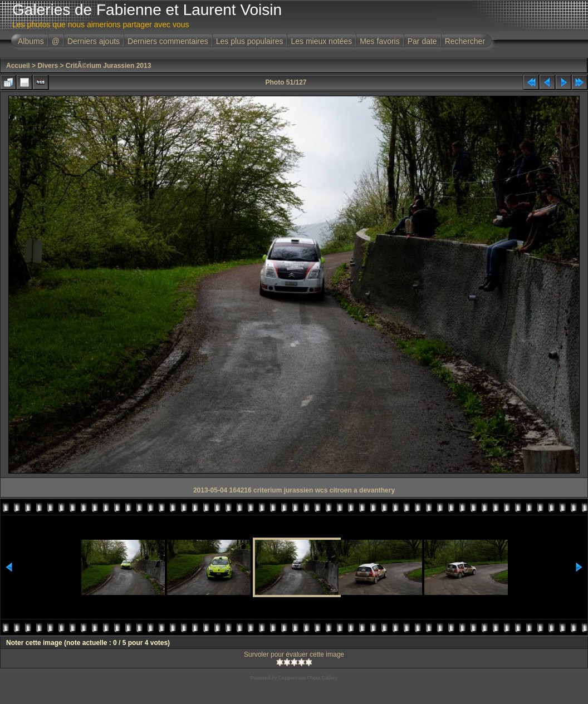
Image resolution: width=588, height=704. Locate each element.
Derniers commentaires (168, 41)
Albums (31, 41)
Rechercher (465, 41)
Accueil (18, 66)
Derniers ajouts (94, 41)
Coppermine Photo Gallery (308, 678)
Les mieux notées (321, 41)
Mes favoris (380, 41)
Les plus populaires (250, 41)
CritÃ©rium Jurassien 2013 (109, 66)
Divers (48, 66)
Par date (422, 41)
